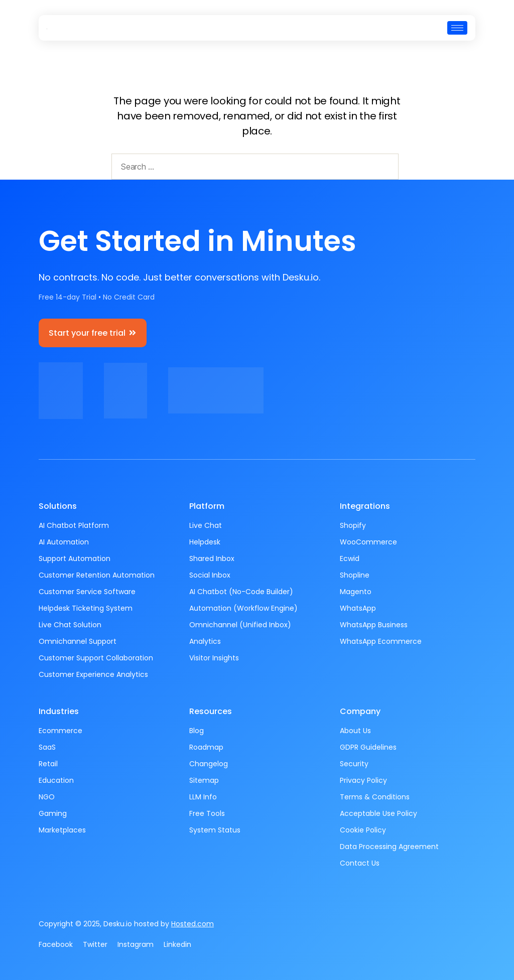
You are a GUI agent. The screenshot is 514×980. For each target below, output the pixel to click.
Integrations (365, 506)
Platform (207, 506)
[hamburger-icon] (457, 28)
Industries (59, 711)
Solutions (58, 506)
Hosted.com (192, 924)
